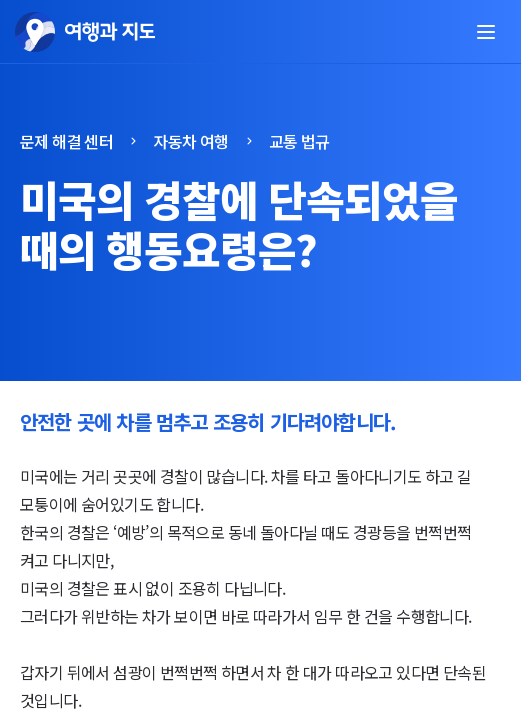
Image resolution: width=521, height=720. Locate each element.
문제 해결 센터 (66, 141)
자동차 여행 (190, 141)
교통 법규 (299, 141)
